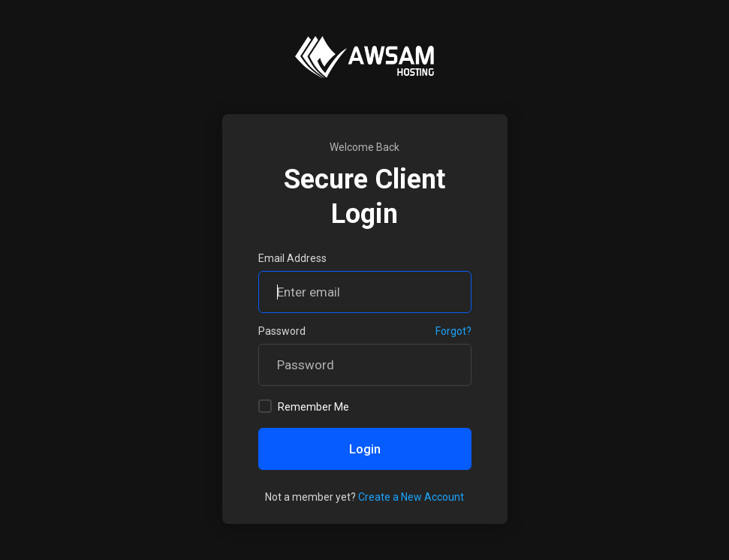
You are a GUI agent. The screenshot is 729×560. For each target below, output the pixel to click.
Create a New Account (411, 497)
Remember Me (304, 406)
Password (282, 331)
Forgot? (453, 331)
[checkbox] (265, 406)
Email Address (292, 258)
